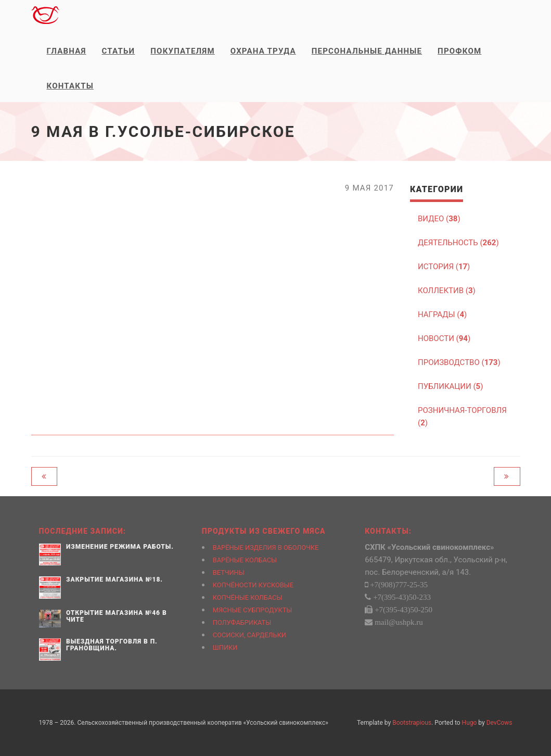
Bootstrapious (412, 723)
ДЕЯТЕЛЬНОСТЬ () (458, 243)
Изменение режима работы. (120, 547)
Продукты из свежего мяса (264, 531)
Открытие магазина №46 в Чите (117, 616)
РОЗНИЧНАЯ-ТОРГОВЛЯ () (462, 417)
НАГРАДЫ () (442, 314)
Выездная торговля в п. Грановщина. (112, 645)
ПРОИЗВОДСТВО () (459, 362)
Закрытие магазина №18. (114, 579)
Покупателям (182, 51)
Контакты (70, 86)
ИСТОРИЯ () (444, 267)
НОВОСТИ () (444, 338)
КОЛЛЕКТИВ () (447, 291)
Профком (459, 51)
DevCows (499, 723)
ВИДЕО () (439, 219)
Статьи (119, 51)
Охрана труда (263, 51)
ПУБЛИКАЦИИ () (450, 386)
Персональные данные (367, 51)
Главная (67, 51)
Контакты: (388, 531)
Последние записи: (83, 531)
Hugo (470, 723)
